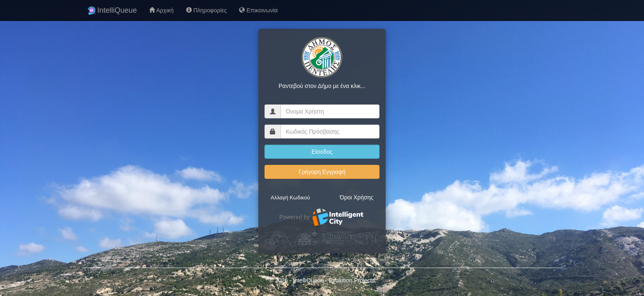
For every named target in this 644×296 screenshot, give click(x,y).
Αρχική (161, 10)
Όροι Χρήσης (356, 197)
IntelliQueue (112, 10)
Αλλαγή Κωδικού (290, 198)
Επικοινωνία (258, 10)
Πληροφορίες (206, 10)
